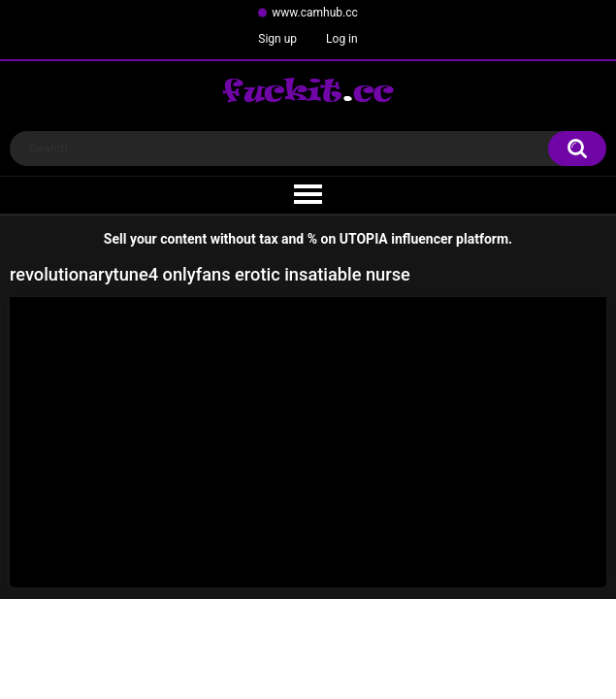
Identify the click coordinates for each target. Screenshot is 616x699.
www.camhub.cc (315, 13)
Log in (342, 39)
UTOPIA (364, 239)
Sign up (277, 39)
